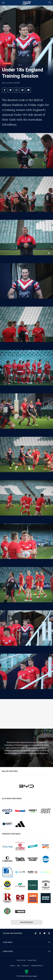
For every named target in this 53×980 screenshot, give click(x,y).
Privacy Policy (32, 960)
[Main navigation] (3, 3)
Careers (12, 966)
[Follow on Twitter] (45, 933)
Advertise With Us (37, 966)
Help (18, 966)
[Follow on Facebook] (40, 933)
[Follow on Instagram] (49, 933)
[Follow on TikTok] (36, 933)
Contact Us (26, 966)
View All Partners (27, 922)
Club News (7, 64)
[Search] (50, 3)
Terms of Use (21, 960)
